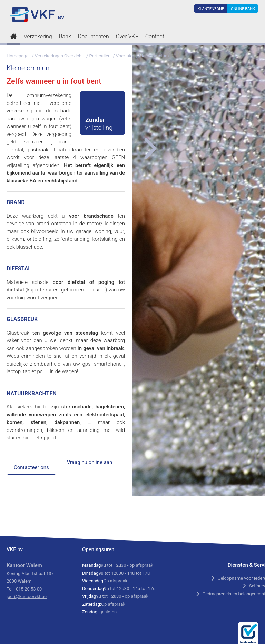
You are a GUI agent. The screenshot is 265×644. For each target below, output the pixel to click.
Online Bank (243, 9)
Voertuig (124, 56)
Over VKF (127, 36)
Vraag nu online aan (90, 462)
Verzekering (38, 36)
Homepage (18, 56)
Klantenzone (211, 9)
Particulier (100, 56)
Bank (65, 36)
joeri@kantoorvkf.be (27, 597)
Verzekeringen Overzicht (59, 56)
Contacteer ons (31, 467)
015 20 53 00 (29, 589)
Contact (155, 36)
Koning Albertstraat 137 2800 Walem (30, 573)
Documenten (94, 36)
